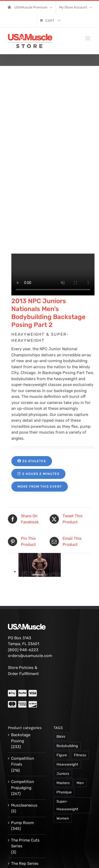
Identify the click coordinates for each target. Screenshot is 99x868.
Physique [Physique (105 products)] (64, 721)
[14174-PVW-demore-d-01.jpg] (40, 500)
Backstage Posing (21, 666)
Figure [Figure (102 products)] (62, 683)
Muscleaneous (24, 734)
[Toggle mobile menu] (88, 38)
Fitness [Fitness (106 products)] (80, 683)
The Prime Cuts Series (25, 772)
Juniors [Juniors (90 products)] (63, 702)
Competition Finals (23, 690)
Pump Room (22, 751)
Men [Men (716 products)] (80, 711)
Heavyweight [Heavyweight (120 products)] (67, 693)
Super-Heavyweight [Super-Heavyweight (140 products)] (67, 734)
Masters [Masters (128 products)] (63, 711)
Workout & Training (21, 813)
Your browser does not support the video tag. (53, 203)
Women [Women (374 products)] (63, 747)
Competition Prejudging (23, 713)
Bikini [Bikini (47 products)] (61, 665)
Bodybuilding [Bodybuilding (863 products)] (67, 674)
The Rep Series (25, 792)
